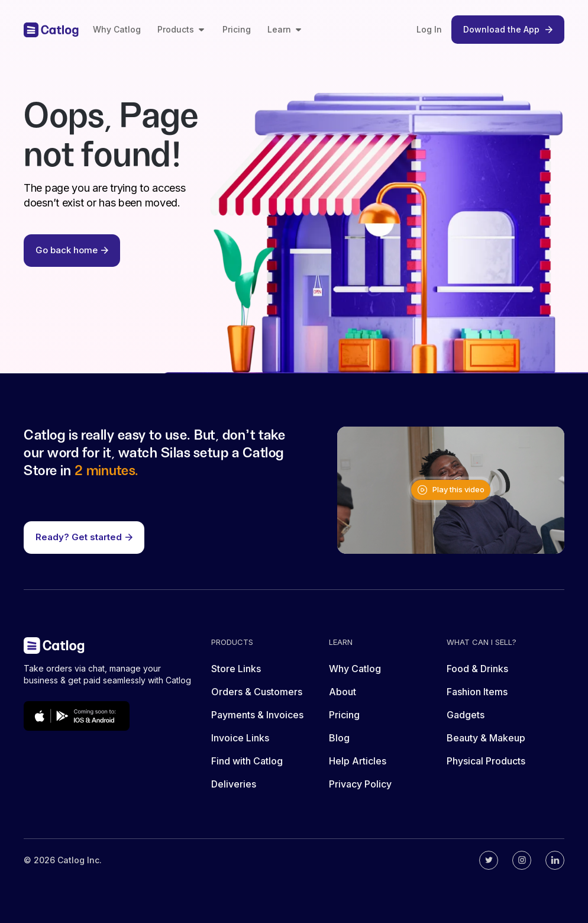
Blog (339, 738)
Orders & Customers (257, 692)
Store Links (236, 669)
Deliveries (234, 784)
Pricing (237, 29)
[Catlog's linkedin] (555, 860)
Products (182, 29)
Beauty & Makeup (486, 738)
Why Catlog (117, 29)
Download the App (508, 29)
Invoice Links (240, 738)
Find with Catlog (247, 761)
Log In (429, 29)
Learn (285, 29)
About (343, 692)
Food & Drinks (477, 669)
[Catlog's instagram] (522, 860)
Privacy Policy (360, 784)
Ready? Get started (84, 537)
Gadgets (466, 715)
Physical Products (486, 761)
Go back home (72, 250)
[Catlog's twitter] (489, 860)
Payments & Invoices (257, 715)
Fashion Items (477, 692)
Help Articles (358, 761)
